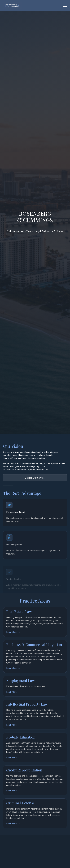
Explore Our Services (35, 478)
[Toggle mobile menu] (65, 5)
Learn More (11, 637)
